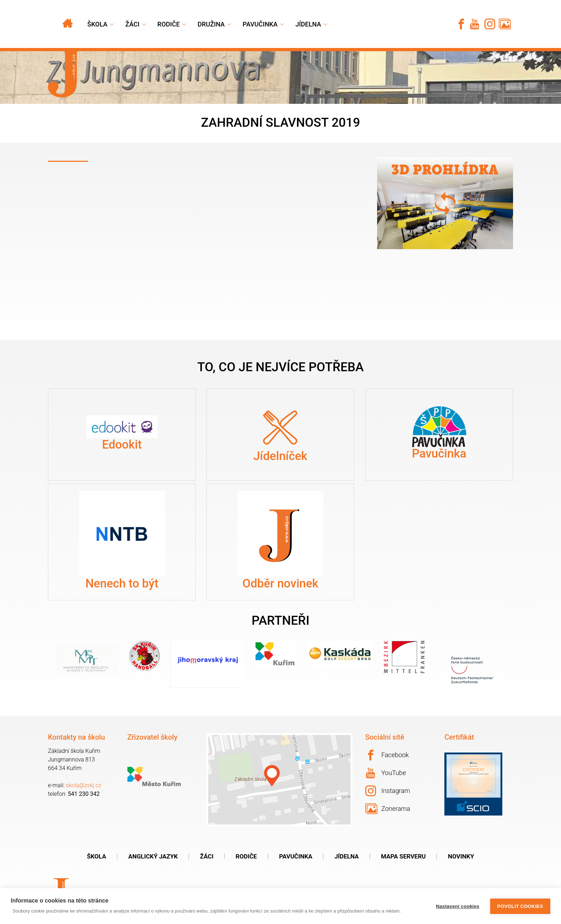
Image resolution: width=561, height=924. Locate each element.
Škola (97, 24)
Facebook (387, 755)
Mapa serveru (403, 856)
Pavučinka (260, 24)
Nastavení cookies (458, 906)
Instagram (388, 791)
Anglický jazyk (153, 856)
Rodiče (169, 24)
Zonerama (388, 809)
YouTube (386, 773)
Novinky (461, 856)
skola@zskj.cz (84, 785)
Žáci (207, 856)
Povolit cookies (520, 906)
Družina (211, 24)
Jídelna (308, 24)
